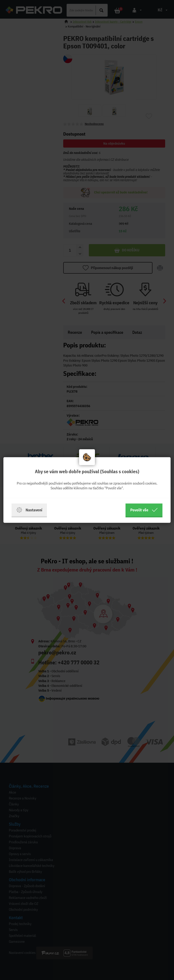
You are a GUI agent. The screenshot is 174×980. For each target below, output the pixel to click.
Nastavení (29, 510)
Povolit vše (144, 510)
